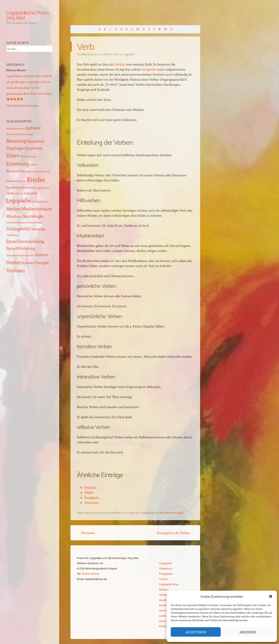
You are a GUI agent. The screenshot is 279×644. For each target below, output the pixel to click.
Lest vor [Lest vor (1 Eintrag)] (19, 193)
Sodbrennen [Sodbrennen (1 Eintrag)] (13, 235)
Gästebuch (166, 569)
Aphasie (164, 595)
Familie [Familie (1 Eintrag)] (33, 165)
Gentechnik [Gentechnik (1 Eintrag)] (44, 171)
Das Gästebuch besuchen (23, 105)
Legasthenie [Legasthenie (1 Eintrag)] (43, 188)
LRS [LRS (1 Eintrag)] (34, 202)
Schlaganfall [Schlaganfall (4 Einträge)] (18, 228)
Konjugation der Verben (175, 533)
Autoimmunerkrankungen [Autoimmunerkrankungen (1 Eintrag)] (20, 134)
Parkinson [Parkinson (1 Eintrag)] (12, 223)
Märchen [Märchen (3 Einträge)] (14, 216)
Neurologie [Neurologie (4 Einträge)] (33, 216)
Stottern (164, 590)
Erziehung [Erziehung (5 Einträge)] (17, 163)
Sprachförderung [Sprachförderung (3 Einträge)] (21, 248)
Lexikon (164, 579)
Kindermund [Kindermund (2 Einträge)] (15, 187)
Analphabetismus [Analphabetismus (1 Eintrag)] (15, 128)
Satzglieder (149, 69)
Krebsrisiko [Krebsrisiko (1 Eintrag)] (30, 188)
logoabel (129, 54)
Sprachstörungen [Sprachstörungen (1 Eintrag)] (15, 255)
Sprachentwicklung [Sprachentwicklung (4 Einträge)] (25, 241)
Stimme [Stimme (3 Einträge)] (42, 255)
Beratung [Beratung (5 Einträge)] (16, 141)
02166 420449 (91, 574)
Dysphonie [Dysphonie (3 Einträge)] (33, 148)
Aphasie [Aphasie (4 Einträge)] (33, 128)
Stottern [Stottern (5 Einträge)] (15, 262)
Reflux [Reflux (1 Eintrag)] (31, 223)
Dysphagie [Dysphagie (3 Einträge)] (15, 148)
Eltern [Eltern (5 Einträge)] (13, 155)
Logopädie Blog (168, 584)
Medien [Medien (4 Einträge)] (14, 209)
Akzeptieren (196, 632)
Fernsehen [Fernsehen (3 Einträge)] (15, 171)
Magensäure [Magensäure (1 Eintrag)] (43, 202)
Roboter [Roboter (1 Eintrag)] (38, 223)
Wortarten (91, 503)
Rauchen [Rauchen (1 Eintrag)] (22, 223)
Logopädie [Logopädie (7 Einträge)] (19, 200)
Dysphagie (165, 605)
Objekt (89, 492)
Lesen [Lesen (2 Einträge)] (10, 193)
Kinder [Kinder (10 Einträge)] (36, 179)
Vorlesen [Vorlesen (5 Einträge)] (16, 270)
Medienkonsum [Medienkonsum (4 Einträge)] (37, 209)
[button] (271, 596)
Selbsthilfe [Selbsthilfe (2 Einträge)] (38, 229)
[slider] (15, 99)
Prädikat (120, 64)
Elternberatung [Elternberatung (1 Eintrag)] (28, 156)
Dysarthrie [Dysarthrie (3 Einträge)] (36, 141)
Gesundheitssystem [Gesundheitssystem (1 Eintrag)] (16, 181)
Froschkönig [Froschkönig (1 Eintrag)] (31, 171)
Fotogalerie (166, 574)
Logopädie (165, 563)
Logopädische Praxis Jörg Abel (28, 15)
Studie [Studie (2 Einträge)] (29, 263)
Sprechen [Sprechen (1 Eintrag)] (30, 255)
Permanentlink (174, 512)
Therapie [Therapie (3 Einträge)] (41, 262)
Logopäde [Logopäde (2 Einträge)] (30, 193)
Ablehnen (248, 632)
